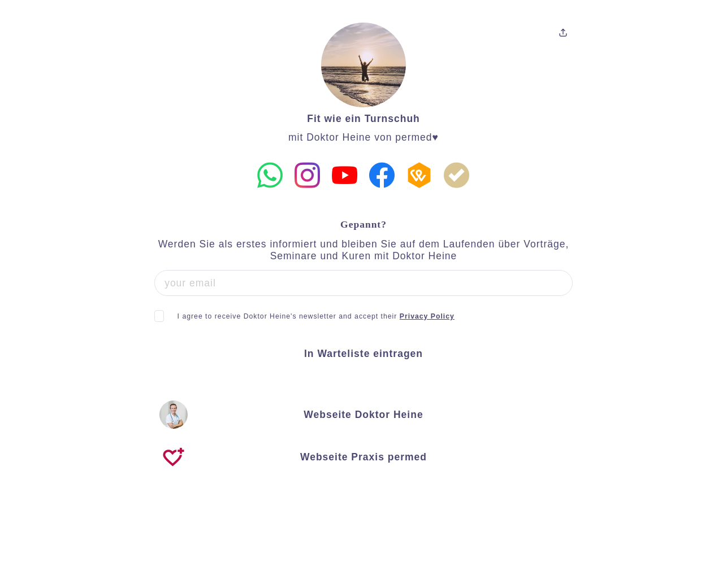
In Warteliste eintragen (363, 354)
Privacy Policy (427, 316)
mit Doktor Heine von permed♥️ (363, 137)
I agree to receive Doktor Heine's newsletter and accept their (316, 316)
